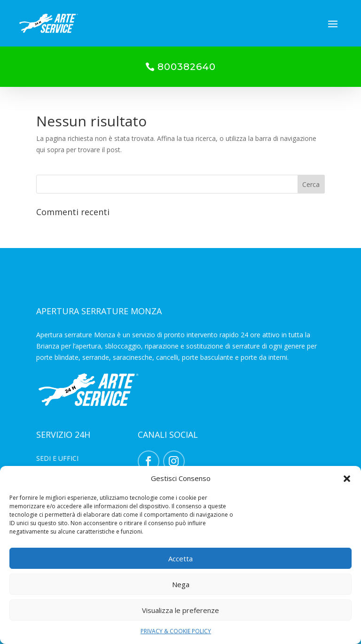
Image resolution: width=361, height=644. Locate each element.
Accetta (180, 559)
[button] (347, 479)
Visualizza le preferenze (180, 610)
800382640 (187, 67)
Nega (181, 584)
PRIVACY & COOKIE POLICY (176, 631)
